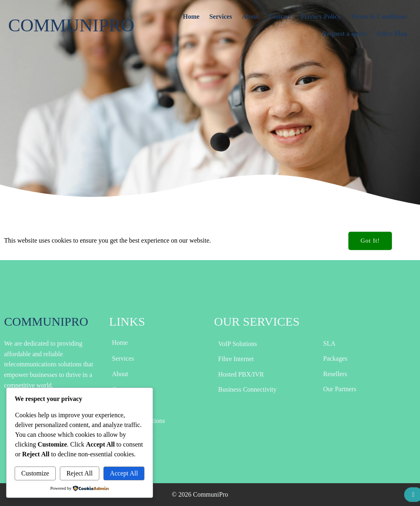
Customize (35, 473)
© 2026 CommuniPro (200, 494)
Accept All (124, 473)
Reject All (79, 473)
